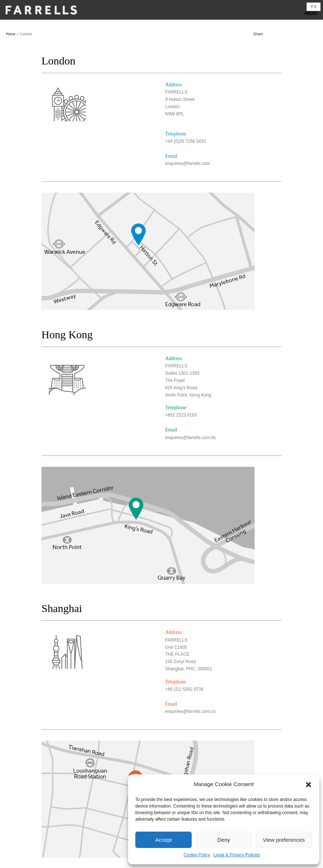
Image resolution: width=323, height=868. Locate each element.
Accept (164, 840)
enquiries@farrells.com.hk (190, 438)
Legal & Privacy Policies (237, 855)
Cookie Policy (197, 855)
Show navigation (161, 12)
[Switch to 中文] (314, 7)
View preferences (284, 840)
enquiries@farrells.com (188, 163)
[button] (308, 785)
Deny (224, 840)
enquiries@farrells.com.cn (190, 711)
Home (11, 34)
